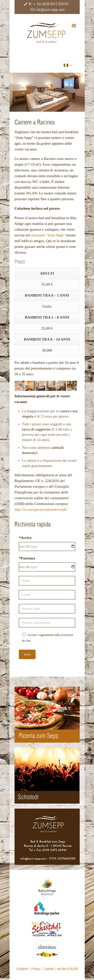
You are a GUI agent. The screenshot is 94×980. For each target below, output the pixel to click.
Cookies (49, 969)
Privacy (36, 969)
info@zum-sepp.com (50, 10)
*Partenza (27, 558)
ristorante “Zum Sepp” (48, 235)
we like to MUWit (68, 969)
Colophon (22, 969)
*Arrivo (25, 538)
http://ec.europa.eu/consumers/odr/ (41, 509)
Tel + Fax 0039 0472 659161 (49, 4)
